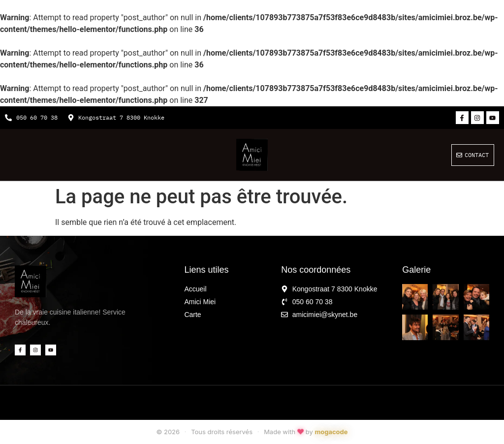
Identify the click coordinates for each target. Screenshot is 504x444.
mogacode (331, 432)
